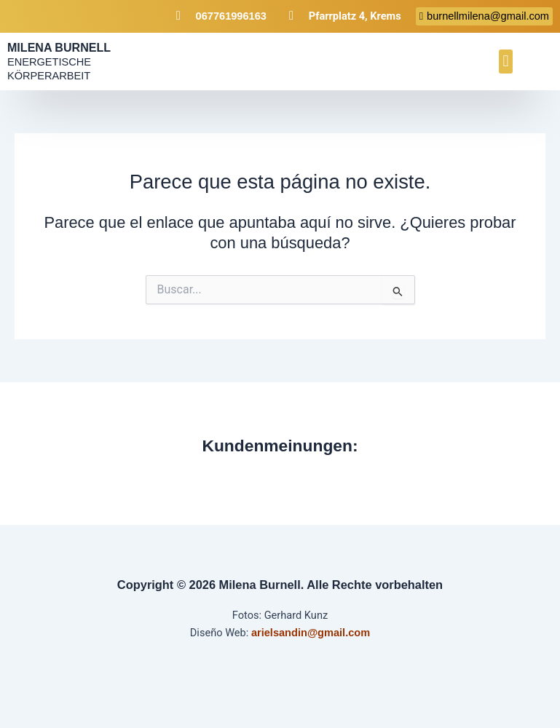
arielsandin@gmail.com (311, 633)
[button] (506, 62)
